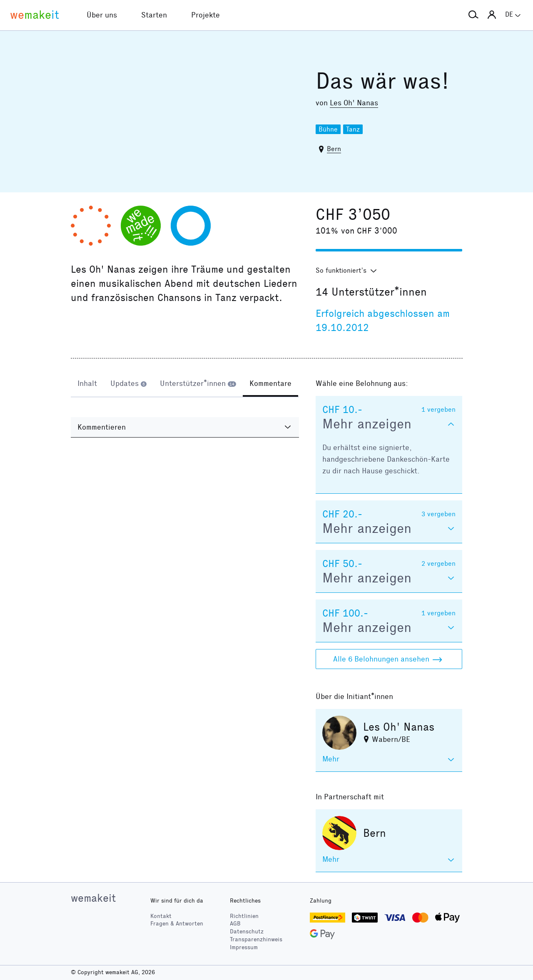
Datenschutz (247, 931)
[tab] (87, 384)
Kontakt (161, 916)
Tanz (353, 129)
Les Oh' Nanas (354, 103)
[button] (473, 15)
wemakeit (93, 898)
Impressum (244, 947)
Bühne (328, 129)
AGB (235, 924)
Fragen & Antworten (177, 924)
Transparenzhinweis (256, 939)
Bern (334, 149)
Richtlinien (244, 916)
